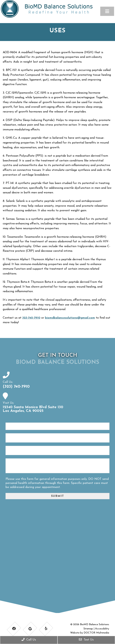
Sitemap (88, 629)
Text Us (86, 640)
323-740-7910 (31, 318)
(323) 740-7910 (16, 387)
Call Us (29, 640)
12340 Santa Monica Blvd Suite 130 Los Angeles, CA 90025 (33, 409)
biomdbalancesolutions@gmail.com (70, 318)
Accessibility (102, 629)
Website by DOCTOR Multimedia (90, 633)
